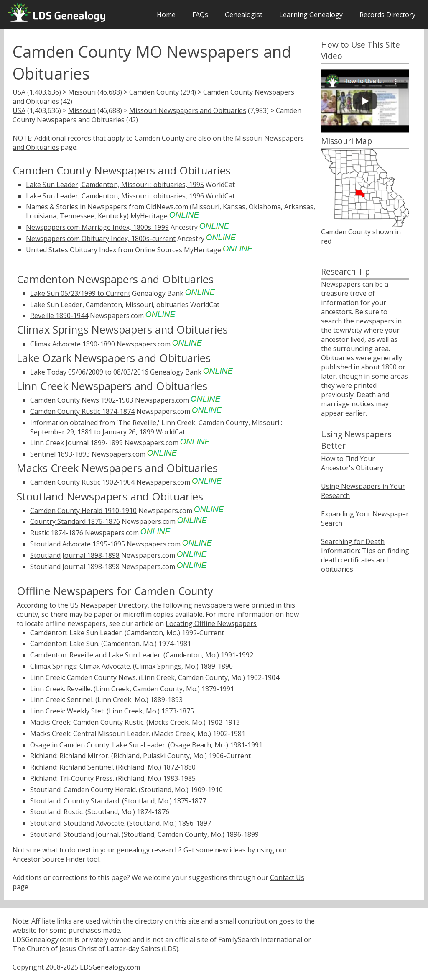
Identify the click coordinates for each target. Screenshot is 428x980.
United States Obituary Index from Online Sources (104, 250)
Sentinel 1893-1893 (60, 454)
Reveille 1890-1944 (59, 316)
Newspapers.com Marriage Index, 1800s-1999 (97, 227)
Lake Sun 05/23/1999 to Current (80, 293)
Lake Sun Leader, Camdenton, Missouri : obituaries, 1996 (115, 196)
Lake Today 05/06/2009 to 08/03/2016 (89, 372)
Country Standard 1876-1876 (75, 521)
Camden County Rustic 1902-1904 (82, 482)
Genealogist (244, 15)
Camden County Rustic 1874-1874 (82, 411)
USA (19, 92)
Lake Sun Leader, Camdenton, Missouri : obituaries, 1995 (115, 185)
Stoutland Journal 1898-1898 (75, 555)
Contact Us (287, 877)
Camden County (154, 92)
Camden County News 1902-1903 (82, 400)
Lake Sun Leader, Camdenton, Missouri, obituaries (109, 305)
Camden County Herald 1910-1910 (83, 511)
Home (166, 15)
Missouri (82, 92)
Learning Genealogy (311, 15)
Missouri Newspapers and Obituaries (188, 110)
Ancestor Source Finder (49, 859)
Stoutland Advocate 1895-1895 (78, 544)
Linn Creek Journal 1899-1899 (76, 443)
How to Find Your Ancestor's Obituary (352, 463)
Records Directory (387, 15)
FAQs (200, 15)
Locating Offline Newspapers (211, 623)
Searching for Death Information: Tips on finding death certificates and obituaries (365, 555)
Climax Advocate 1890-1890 (73, 344)
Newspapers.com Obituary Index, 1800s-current (101, 239)
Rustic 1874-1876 (57, 533)
